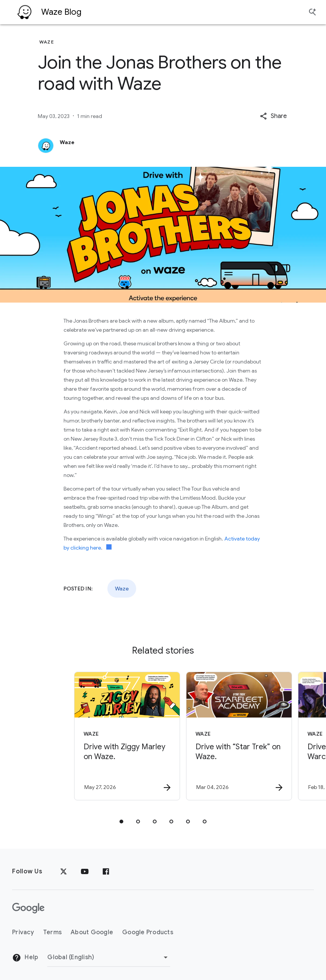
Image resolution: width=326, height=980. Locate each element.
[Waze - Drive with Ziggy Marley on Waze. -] (106, 736)
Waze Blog (61, 12)
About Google (92, 932)
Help (25, 958)
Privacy (23, 932)
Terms (52, 932)
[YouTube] (85, 871)
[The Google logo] (28, 908)
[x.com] (64, 871)
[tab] (121, 822)
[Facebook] (106, 871)
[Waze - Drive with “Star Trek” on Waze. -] (218, 736)
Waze (122, 589)
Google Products (148, 932)
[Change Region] (109, 957)
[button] (273, 116)
